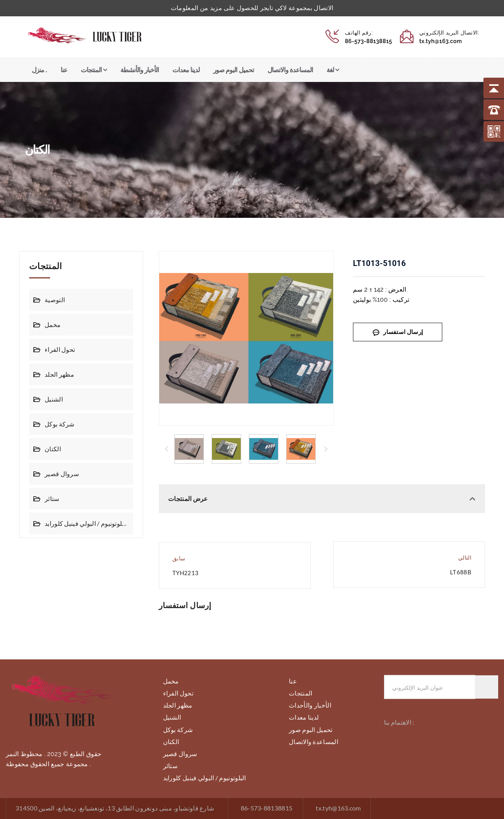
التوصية (54, 300)
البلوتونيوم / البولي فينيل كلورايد (85, 523)
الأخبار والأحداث (310, 705)
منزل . (39, 70)
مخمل (52, 324)
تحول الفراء (59, 349)
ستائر (52, 498)
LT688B (461, 572)
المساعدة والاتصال (290, 70)
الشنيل (53, 399)
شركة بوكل (59, 424)
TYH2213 (185, 573)
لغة (330, 70)
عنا (64, 70)
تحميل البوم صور (233, 70)
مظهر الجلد (59, 374)
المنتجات (91, 70)
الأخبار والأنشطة (140, 70)
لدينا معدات (186, 70)
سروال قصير (61, 474)
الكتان (52, 449)
